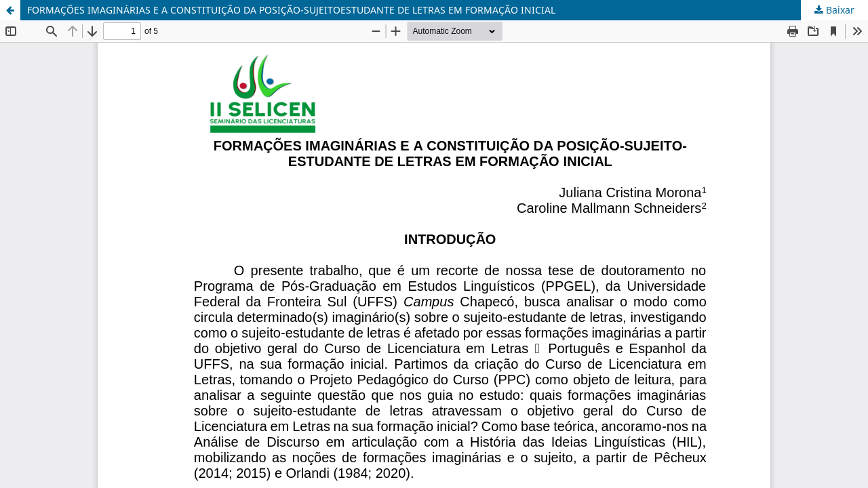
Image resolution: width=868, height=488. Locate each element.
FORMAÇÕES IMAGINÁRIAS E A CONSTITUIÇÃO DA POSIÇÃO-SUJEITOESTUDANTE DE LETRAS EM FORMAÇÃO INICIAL (291, 10)
